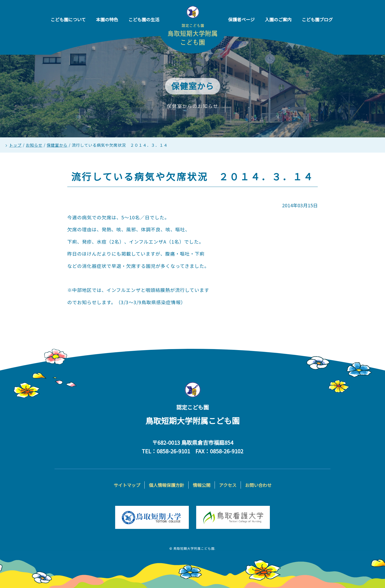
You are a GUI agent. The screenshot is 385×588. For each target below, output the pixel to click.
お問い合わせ (258, 485)
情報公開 (202, 485)
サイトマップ (127, 485)
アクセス (228, 485)
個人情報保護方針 (166, 485)
